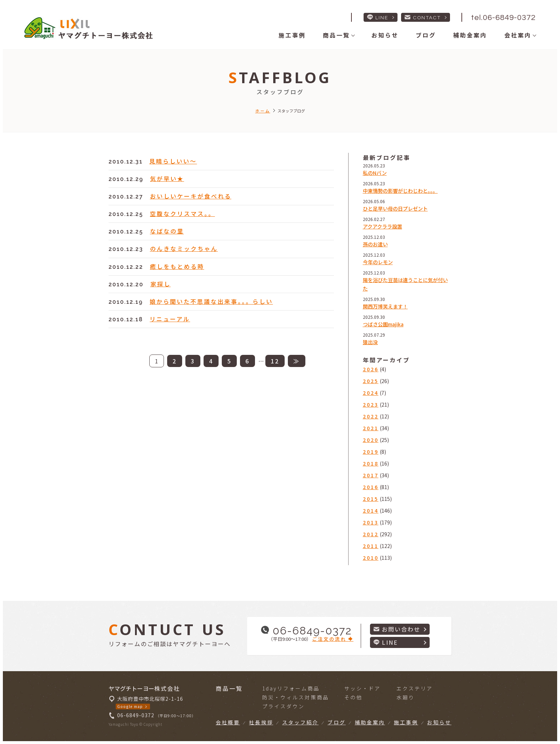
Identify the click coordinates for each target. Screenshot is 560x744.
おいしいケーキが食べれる (191, 196)
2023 (371, 404)
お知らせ (385, 35)
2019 (371, 452)
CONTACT (423, 17)
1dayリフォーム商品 (291, 688)
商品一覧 (336, 35)
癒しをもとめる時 (177, 266)
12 (275, 361)
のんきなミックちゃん (184, 248)
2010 (371, 558)
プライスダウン (283, 706)
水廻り (406, 697)
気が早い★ (167, 179)
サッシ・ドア (362, 688)
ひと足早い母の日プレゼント (395, 208)
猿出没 (370, 342)
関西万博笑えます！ (385, 306)
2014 (371, 511)
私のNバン (375, 173)
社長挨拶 (261, 722)
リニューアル (170, 319)
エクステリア (415, 688)
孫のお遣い (375, 244)
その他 (353, 697)
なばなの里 (167, 231)
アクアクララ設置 (382, 226)
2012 (371, 534)
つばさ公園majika (383, 324)
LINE (378, 17)
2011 (371, 546)
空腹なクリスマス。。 (182, 213)
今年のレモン (378, 262)
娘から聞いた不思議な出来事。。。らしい (211, 301)
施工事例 (292, 35)
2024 (371, 393)
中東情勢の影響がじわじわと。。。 (400, 191)
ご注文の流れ (333, 639)
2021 (371, 428)
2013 (371, 522)
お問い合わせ (397, 629)
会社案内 (518, 35)
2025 (371, 381)
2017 (371, 475)
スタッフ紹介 (300, 722)
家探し (161, 284)
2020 (371, 440)
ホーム (263, 111)
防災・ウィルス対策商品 (296, 697)
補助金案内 (470, 35)
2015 (371, 499)
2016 (371, 487)
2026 (371, 369)
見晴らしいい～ (173, 161)
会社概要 (228, 722)
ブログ (426, 35)
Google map (130, 706)
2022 (371, 416)
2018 (371, 463)
